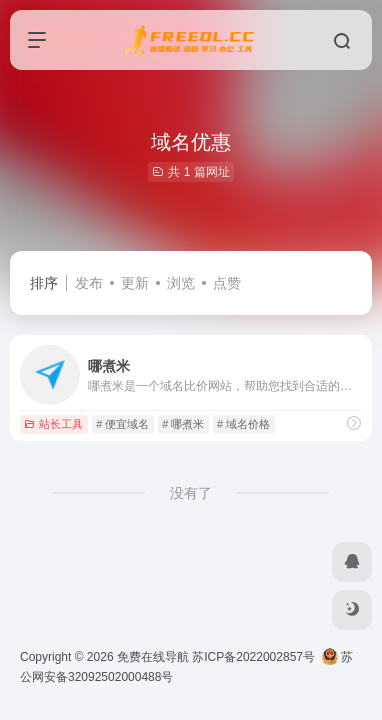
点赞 (227, 283)
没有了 (191, 493)
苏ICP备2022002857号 (253, 657)
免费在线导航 (153, 657)
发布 (89, 283)
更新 (135, 283)
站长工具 (53, 424)
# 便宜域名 (122, 424)
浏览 (181, 283)
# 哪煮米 (183, 424)
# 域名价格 (243, 424)
